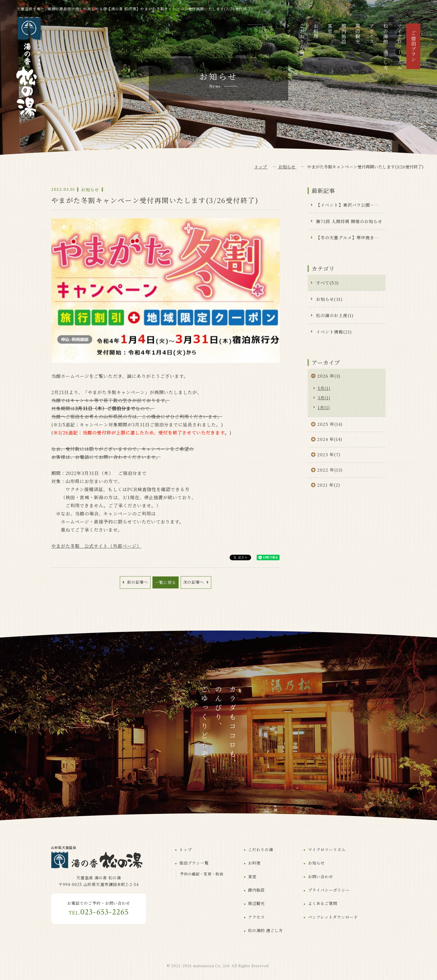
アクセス (372, 34)
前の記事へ (137, 582)
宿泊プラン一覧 (194, 863)
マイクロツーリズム (400, 47)
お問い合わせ (321, 877)
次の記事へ (194, 582)
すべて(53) (327, 283)
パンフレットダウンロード (333, 917)
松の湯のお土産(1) (335, 315)
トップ (288, 31)
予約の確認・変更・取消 (201, 874)
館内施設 (344, 34)
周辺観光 (358, 34)
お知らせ (316, 863)
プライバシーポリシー (329, 890)
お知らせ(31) (329, 299)
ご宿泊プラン (413, 46)
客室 (330, 29)
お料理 (316, 31)
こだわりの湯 (302, 39)
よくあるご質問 (323, 903)
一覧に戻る (165, 582)
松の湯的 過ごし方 (386, 47)
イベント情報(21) (334, 332)
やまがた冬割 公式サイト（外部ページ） (96, 546)
